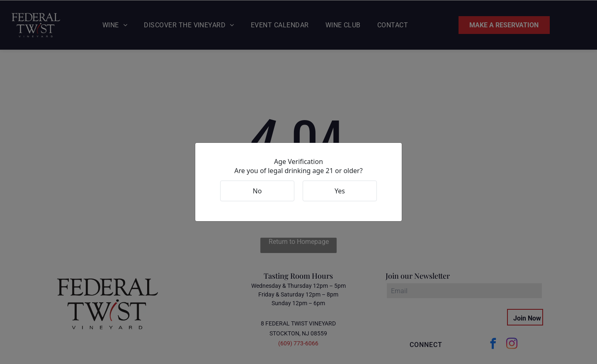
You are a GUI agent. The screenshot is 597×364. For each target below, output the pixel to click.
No (257, 191)
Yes (340, 191)
